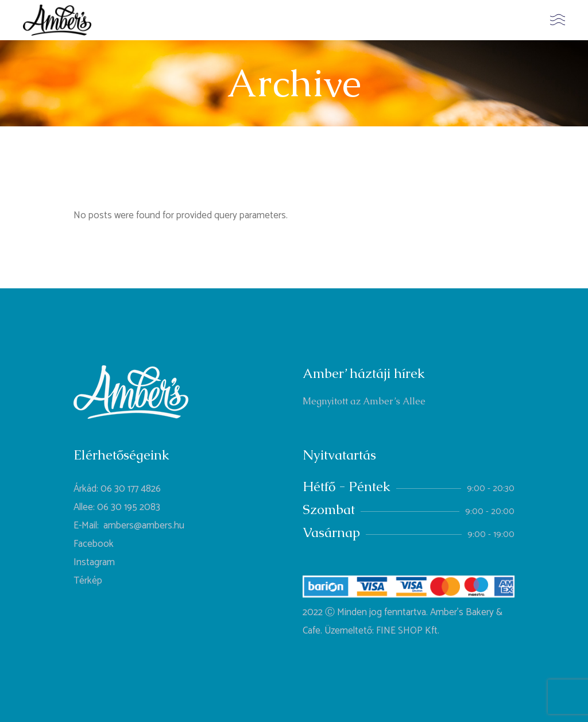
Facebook (94, 544)
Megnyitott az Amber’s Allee (364, 401)
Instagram (94, 562)
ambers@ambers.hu (144, 526)
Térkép (88, 581)
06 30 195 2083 (129, 507)
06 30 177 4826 (131, 489)
